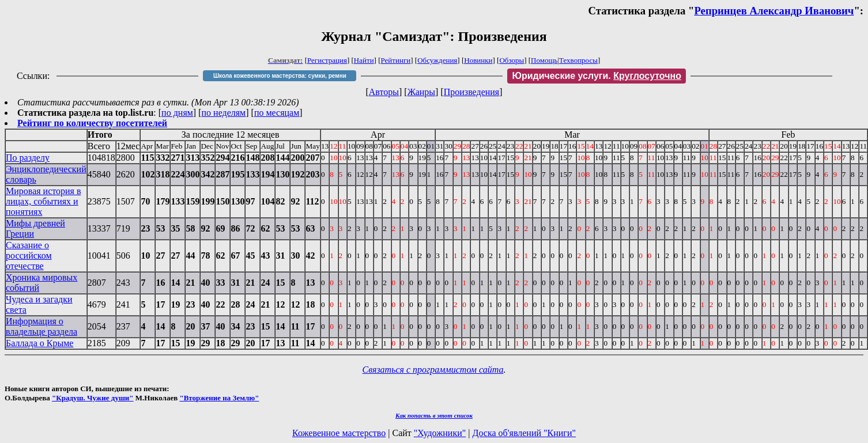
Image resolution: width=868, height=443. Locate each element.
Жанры (421, 92)
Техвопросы (578, 60)
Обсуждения (437, 60)
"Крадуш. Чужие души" (93, 398)
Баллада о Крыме (39, 343)
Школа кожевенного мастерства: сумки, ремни (280, 76)
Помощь (544, 60)
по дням (177, 113)
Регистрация (327, 60)
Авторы (384, 92)
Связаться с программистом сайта (433, 370)
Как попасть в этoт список (434, 415)
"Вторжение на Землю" (219, 398)
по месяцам (277, 113)
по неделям (224, 113)
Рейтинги (396, 60)
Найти (364, 60)
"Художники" (440, 433)
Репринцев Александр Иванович (774, 11)
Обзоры (512, 60)
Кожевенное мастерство (339, 433)
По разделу (28, 158)
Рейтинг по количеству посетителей (92, 123)
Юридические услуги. (597, 76)
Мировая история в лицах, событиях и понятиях (44, 201)
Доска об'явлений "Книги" (524, 433)
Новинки (478, 60)
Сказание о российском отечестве (29, 255)
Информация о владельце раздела (41, 326)
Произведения (472, 92)
